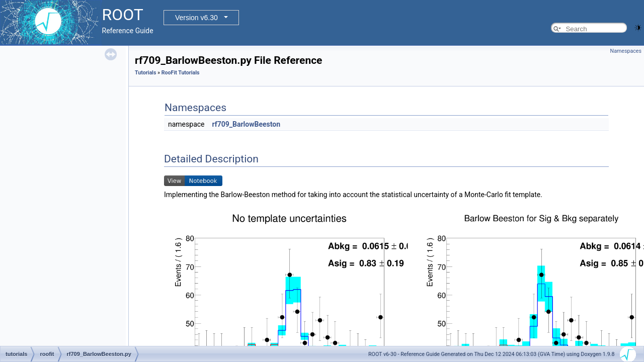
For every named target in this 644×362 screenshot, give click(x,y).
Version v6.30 (196, 18)
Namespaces (626, 51)
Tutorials (145, 73)
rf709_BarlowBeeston (246, 124)
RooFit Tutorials (181, 73)
